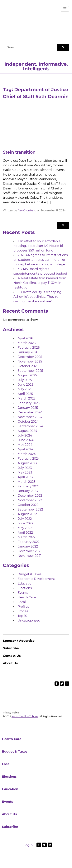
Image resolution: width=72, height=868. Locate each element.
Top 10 (22, 616)
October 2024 (28, 422)
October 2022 (28, 505)
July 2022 (25, 519)
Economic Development (36, 579)
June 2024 (26, 440)
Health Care (27, 597)
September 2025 (30, 371)
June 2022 (25, 523)
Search (63, 226)
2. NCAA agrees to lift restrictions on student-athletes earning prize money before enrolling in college (41, 260)
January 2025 (28, 408)
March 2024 (27, 454)
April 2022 (25, 533)
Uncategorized (29, 620)
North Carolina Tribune (25, 716)
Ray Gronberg (27, 210)
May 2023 (25, 472)
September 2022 (30, 509)
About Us (10, 663)
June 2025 (25, 385)
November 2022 (30, 500)
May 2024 (25, 445)
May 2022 (25, 528)
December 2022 (30, 496)
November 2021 (30, 556)
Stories (23, 611)
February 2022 (29, 542)
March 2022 (27, 537)
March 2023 (27, 482)
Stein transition (19, 152)
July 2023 (25, 468)
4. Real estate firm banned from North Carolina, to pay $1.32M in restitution (40, 283)
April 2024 (25, 449)
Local (22, 602)
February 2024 (29, 459)
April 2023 (25, 477)
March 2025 (27, 398)
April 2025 (25, 394)
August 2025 (27, 375)
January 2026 (28, 352)
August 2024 (27, 431)
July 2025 (25, 380)
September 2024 (30, 426)
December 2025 (30, 357)
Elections (25, 588)
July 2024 (25, 435)
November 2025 (30, 361)
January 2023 (28, 491)
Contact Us (12, 656)
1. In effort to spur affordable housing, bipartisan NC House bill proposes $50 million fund (39, 246)
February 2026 (29, 348)
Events (23, 593)
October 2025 (28, 366)
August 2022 (27, 514)
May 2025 (25, 389)
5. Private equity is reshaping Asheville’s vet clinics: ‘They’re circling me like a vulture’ (37, 297)
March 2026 (27, 343)
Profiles (23, 607)
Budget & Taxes (30, 574)
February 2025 (29, 403)
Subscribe (11, 648)
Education (26, 583)
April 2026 (25, 338)
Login (28, 845)
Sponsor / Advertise (19, 641)
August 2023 (27, 463)
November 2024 (30, 417)
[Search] (63, 47)
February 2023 (29, 486)
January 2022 (28, 546)
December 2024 (30, 412)
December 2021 (30, 551)
